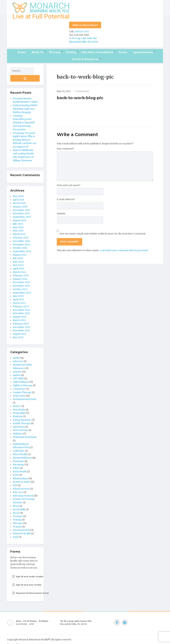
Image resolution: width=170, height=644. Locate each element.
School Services (21, 480)
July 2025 (18, 215)
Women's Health (22, 525)
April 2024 (19, 260)
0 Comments (82, 90)
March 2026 (19, 194)
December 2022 (21, 301)
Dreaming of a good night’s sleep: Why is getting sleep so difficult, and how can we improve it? (24, 131)
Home (22, 51)
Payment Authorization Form (26, 584)
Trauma (17, 518)
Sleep (16, 497)
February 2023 (21, 297)
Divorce (17, 397)
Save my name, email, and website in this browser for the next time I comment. (103, 232)
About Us (38, 51)
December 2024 (22, 232)
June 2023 (18, 287)
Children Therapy (22, 376)
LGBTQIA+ (19, 442)
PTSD (16, 466)
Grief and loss (20, 421)
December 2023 (21, 273)
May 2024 (18, 256)
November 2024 (21, 235)
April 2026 (18, 191)
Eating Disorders (22, 411)
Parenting (18, 456)
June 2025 (18, 218)
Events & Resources (85, 58)
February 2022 (21, 315)
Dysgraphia (19, 404)
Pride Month (20, 462)
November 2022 (21, 304)
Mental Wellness (22, 449)
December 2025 (21, 201)
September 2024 (22, 242)
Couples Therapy (22, 383)
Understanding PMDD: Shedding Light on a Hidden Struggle (25, 100)
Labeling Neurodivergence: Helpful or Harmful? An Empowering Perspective (24, 114)
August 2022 (20, 308)
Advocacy (18, 352)
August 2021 (19, 325)
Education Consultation (97, 51)
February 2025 (21, 229)
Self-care (18, 483)
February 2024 (21, 266)
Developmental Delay (25, 390)
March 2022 (19, 311)
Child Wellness (21, 373)
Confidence (19, 380)
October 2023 (20, 280)
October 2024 (20, 239)
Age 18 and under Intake (26, 568)
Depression (19, 387)
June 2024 (18, 253)
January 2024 (20, 270)
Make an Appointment (85, 25)
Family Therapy (22, 414)
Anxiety (17, 363)
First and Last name (69, 184)
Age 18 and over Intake (26, 576)
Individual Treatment (25, 428)
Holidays (18, 425)
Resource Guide (21, 473)
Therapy (55, 51)
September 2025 (22, 208)
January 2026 (20, 198)
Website (61, 212)
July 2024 (18, 249)
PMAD (16, 459)
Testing (71, 51)
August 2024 (20, 246)
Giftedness (19, 418)
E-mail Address (66, 198)
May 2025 (18, 222)
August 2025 (20, 211)
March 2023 (19, 294)
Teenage (18, 507)
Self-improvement (23, 487)
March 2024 (19, 263)
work (16, 528)
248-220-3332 (82, 30)
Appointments (143, 51)
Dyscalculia (19, 401)
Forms (123, 51)
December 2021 (21, 318)
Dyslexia (18, 407)
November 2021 (21, 322)
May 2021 (18, 328)
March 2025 (19, 225)
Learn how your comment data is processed (124, 249)
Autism (17, 366)
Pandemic (18, 452)
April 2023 (18, 291)
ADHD (16, 349)
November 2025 (21, 205)
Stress (16, 504)
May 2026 (18, 187)
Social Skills (19, 500)
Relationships (20, 469)
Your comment (65, 147)
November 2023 (21, 277)
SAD (15, 476)
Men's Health (20, 445)
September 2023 (22, 284)
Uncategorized (21, 521)
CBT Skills (18, 370)
